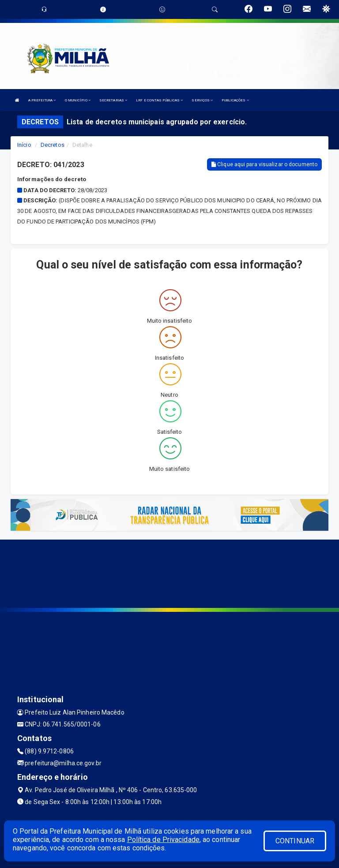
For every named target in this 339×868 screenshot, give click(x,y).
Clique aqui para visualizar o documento (264, 164)
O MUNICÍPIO (78, 100)
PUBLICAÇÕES (235, 100)
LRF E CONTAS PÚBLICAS (159, 100)
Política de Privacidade (163, 840)
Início (24, 145)
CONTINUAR (295, 841)
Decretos (53, 145)
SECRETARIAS (113, 100)
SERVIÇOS (202, 100)
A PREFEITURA (42, 100)
